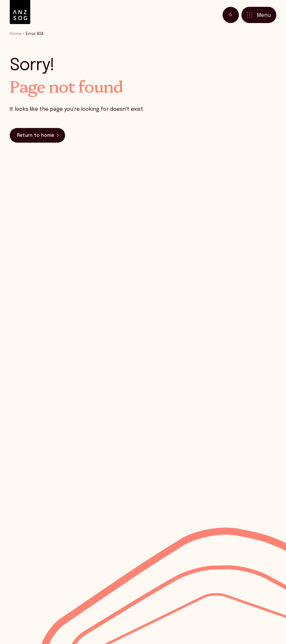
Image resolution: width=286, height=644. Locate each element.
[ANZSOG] (20, 12)
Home (16, 34)
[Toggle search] (231, 15)
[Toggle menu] (259, 15)
